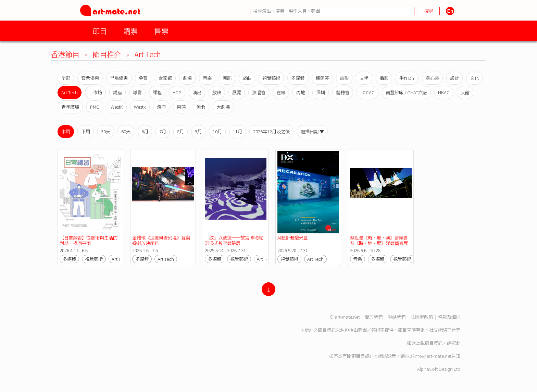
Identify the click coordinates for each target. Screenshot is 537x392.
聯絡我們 (397, 317)
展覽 (237, 92)
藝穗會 (343, 92)
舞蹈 (227, 78)
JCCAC (367, 92)
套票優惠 (90, 78)
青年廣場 (70, 107)
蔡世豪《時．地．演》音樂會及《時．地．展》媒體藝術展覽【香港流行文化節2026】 (379, 243)
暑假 (201, 107)
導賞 (137, 92)
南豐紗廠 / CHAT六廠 (406, 92)
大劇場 (223, 107)
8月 (180, 131)
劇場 (187, 78)
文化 (474, 78)
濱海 (161, 107)
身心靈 (432, 78)
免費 (143, 78)
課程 (157, 92)
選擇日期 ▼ (312, 131)
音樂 (207, 78)
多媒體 (298, 78)
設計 (454, 78)
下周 (86, 131)
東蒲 (181, 107)
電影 (344, 78)
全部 (66, 78)
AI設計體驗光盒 (293, 238)
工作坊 (95, 92)
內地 (301, 92)
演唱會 (259, 92)
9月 (198, 131)
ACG (177, 92)
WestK (117, 107)
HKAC (444, 92)
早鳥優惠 (119, 78)
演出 (197, 92)
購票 (130, 31)
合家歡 (165, 78)
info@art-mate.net (433, 356)
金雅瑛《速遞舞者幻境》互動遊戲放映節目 (161, 240)
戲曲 (247, 78)
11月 (238, 131)
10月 (217, 131)
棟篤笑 (322, 78)
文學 (364, 78)
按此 (456, 343)
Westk (140, 107)
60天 (126, 131)
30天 (106, 131)
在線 (281, 92)
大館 (465, 92)
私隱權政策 (422, 317)
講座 (117, 92)
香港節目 (65, 54)
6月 (145, 131)
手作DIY (407, 78)
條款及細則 (449, 317)
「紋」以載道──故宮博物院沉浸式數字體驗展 (234, 240)
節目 (100, 31)
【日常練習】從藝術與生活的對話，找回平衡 (89, 240)
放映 (217, 92)
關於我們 (374, 317)
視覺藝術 (271, 78)
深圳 (321, 92)
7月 (163, 131)
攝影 (384, 78)
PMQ (95, 107)
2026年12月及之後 (271, 131)
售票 (161, 31)
